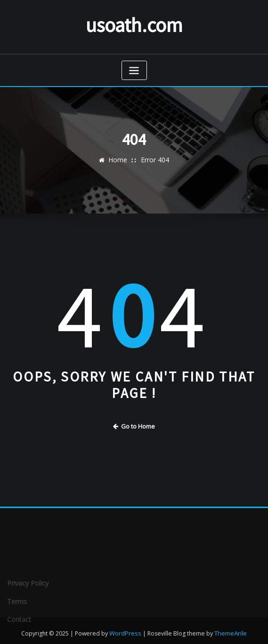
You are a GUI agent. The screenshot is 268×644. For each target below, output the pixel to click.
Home (119, 158)
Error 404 (154, 158)
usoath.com (134, 24)
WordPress (126, 627)
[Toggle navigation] (134, 68)
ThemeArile (230, 627)
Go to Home (134, 424)
